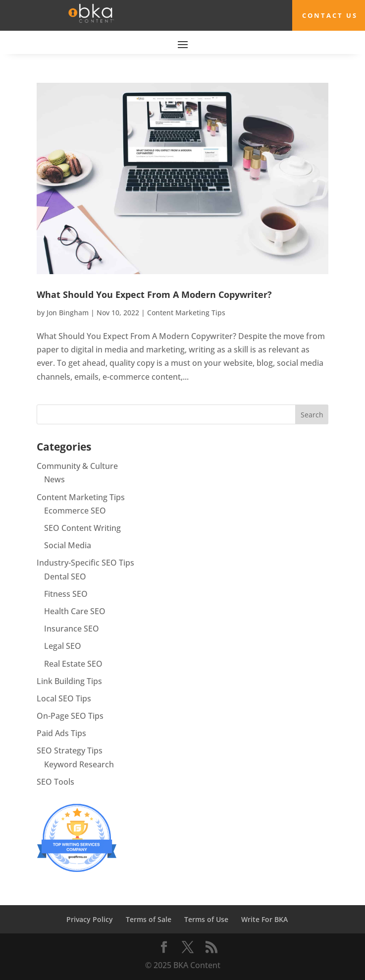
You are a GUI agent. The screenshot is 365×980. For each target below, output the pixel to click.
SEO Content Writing (82, 528)
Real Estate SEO (73, 664)
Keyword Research (79, 764)
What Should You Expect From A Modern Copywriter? (154, 294)
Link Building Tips (69, 681)
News (54, 479)
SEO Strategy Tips (70, 750)
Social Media (68, 545)
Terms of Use (206, 919)
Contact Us (330, 15)
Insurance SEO (72, 629)
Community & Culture (77, 466)
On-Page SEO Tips (70, 716)
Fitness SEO (66, 594)
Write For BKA (264, 919)
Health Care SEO (75, 611)
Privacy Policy (90, 919)
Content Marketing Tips (186, 313)
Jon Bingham (68, 313)
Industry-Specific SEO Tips (85, 563)
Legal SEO (63, 646)
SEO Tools (55, 782)
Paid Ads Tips (61, 733)
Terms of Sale (149, 919)
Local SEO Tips (64, 698)
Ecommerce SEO (75, 511)
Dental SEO (65, 576)
